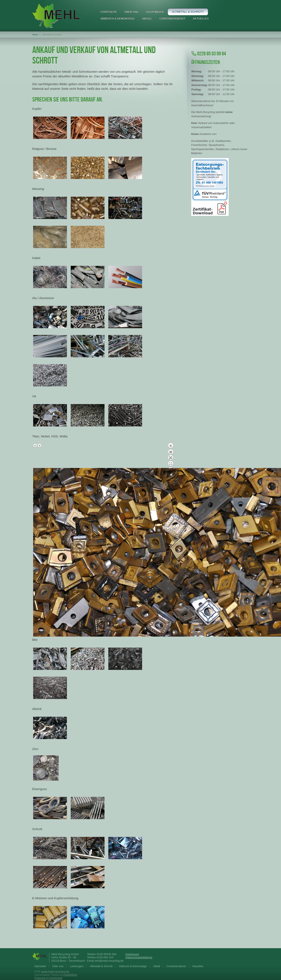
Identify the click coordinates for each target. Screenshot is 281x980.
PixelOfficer (70, 975)
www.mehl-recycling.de (55, 971)
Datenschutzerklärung (139, 957)
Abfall (147, 18)
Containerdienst (172, 18)
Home (35, 35)
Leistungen (155, 12)
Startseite (109, 12)
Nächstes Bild (39, 446)
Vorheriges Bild (35, 446)
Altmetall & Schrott (188, 12)
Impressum (132, 954)
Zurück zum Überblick (171, 455)
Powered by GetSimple (48, 978)
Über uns (131, 12)
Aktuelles (201, 18)
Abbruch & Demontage (117, 18)
